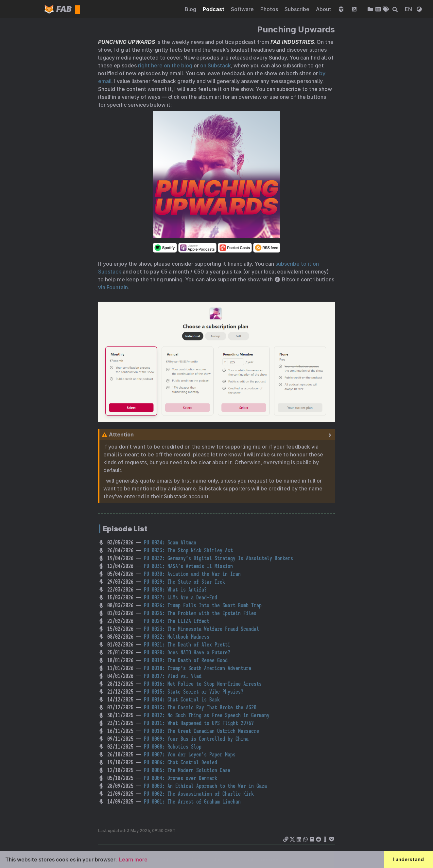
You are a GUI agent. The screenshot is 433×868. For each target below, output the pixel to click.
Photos (270, 9)
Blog (191, 9)
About (324, 9)
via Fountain (113, 287)
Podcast (214, 9)
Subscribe (298, 9)
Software (243, 9)
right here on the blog (165, 65)
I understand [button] (408, 859)
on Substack (216, 65)
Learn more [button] (133, 859)
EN (409, 9)
